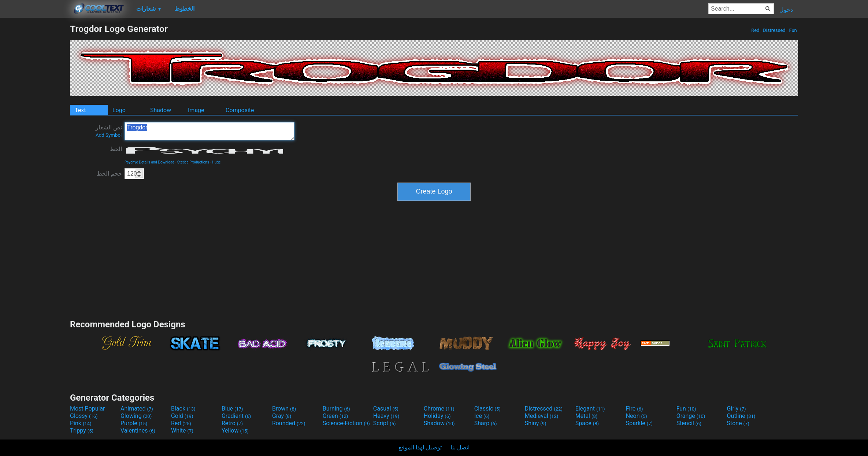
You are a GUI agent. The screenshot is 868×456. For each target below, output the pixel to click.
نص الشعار (109, 131)
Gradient (236, 416)
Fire (635, 409)
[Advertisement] (35, 133)
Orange (691, 416)
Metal (587, 416)
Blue (232, 409)
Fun (793, 30)
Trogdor (209, 131)
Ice (482, 416)
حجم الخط (109, 174)
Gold (182, 416)
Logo (119, 110)
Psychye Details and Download (149, 162)
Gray (282, 416)
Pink (81, 423)
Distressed (774, 30)
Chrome (439, 409)
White (182, 431)
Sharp (486, 423)
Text (80, 110)
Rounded (289, 423)
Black (183, 409)
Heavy (386, 416)
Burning (336, 409)
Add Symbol (109, 135)
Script (385, 423)
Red (755, 30)
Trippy (82, 431)
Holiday (437, 416)
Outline (741, 416)
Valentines (138, 431)
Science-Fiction (346, 423)
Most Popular (88, 409)
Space (587, 423)
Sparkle (639, 423)
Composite (240, 110)
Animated (137, 409)
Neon (637, 416)
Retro (232, 423)
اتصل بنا (460, 447)
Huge (216, 162)
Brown (284, 409)
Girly (737, 409)
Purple (134, 423)
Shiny (536, 423)
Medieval (542, 416)
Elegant (590, 409)
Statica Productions (193, 162)
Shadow (161, 110)
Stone (738, 423)
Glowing (136, 416)
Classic (487, 409)
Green (335, 416)
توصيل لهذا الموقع (420, 447)
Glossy (84, 416)
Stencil (689, 423)
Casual (386, 409)
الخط (116, 149)
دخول (786, 10)
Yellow (235, 431)
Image (196, 110)
